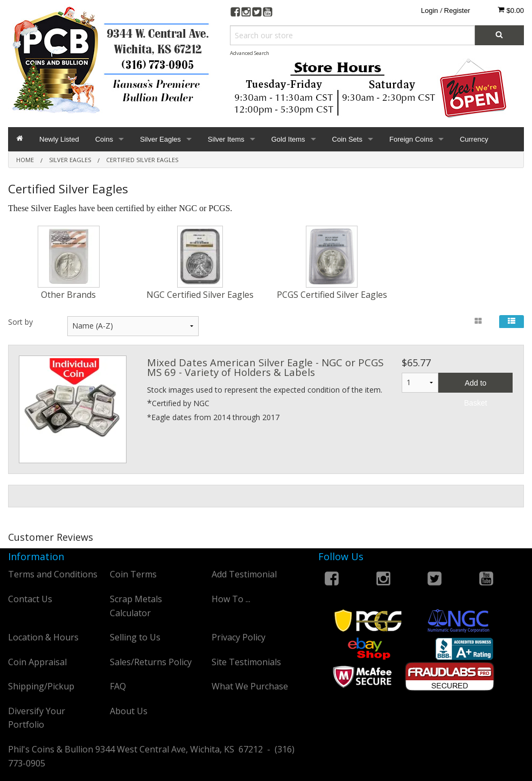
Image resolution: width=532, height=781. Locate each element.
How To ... (231, 599)
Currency (474, 139)
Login (430, 11)
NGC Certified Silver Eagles (200, 295)
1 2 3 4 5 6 (420, 383)
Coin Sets (347, 139)
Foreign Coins (411, 139)
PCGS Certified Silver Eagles (332, 295)
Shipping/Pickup (41, 686)
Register (457, 11)
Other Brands (68, 295)
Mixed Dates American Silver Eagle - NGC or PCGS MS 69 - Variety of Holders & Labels (265, 367)
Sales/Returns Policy (151, 662)
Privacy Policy (239, 637)
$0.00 (511, 10)
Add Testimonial (244, 574)
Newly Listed (59, 139)
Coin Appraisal (37, 662)
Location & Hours (43, 637)
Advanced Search (250, 53)
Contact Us (30, 599)
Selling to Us (135, 637)
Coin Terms (133, 574)
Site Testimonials (246, 662)
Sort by (20, 322)
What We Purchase (250, 686)
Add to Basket (476, 386)
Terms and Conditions (53, 574)
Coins (104, 139)
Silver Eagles (160, 139)
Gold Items (288, 139)
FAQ (118, 686)
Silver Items (226, 139)
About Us (129, 711)
